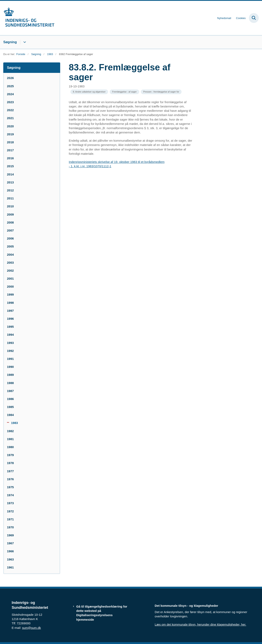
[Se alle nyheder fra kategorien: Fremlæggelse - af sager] (124, 92)
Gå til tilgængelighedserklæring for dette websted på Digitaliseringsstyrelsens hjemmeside (102, 613)
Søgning (10, 42)
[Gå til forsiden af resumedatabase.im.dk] (27, 18)
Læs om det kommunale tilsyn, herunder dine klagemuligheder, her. (200, 624)
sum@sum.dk (32, 628)
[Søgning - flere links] (24, 42)
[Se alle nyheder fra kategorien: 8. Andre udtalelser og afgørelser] (89, 92)
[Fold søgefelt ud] (254, 18)
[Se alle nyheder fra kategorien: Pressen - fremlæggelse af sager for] (161, 92)
